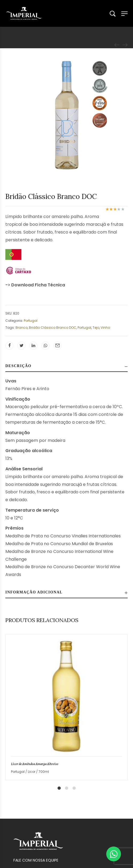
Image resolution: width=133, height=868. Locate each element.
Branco (22, 328)
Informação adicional (34, 592)
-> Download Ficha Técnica (35, 285)
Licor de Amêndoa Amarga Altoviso (35, 764)
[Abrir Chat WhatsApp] (114, 854)
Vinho (105, 328)
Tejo (96, 328)
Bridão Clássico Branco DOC (53, 328)
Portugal (31, 321)
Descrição (18, 366)
